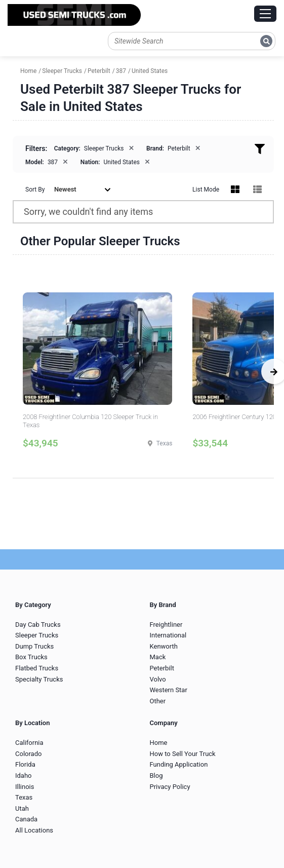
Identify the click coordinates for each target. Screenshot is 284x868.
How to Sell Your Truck (183, 754)
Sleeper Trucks (37, 635)
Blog (156, 776)
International (168, 635)
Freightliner (166, 625)
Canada (26, 819)
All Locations (34, 830)
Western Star (169, 690)
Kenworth (164, 646)
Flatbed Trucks (37, 668)
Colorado (28, 754)
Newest (83, 189)
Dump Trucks (34, 646)
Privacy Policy (170, 787)
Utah (22, 808)
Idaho (24, 776)
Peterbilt (162, 668)
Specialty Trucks (39, 679)
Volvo (158, 679)
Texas (24, 797)
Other (158, 701)
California (29, 743)
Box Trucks (31, 657)
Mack (158, 657)
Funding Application (179, 764)
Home (159, 743)
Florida (25, 764)
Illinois (25, 787)
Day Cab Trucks (38, 625)
